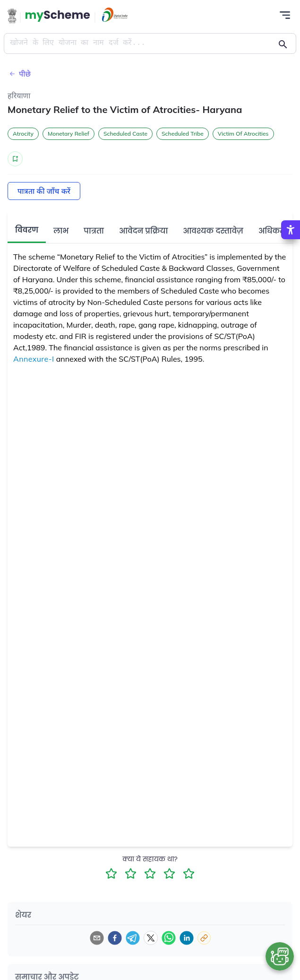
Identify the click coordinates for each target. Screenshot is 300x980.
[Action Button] (58, 16)
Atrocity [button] (23, 134)
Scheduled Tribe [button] (183, 134)
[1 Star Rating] (111, 873)
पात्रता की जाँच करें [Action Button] (44, 191)
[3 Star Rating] (150, 873)
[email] (97, 938)
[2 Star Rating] (131, 873)
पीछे (19, 74)
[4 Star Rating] (169, 873)
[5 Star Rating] (189, 873)
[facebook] (115, 938)
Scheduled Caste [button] (125, 134)
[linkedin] (187, 938)
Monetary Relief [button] (69, 134)
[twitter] (151, 938)
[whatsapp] (169, 938)
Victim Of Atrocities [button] (243, 134)
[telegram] (133, 938)
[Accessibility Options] (291, 230)
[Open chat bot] (280, 956)
